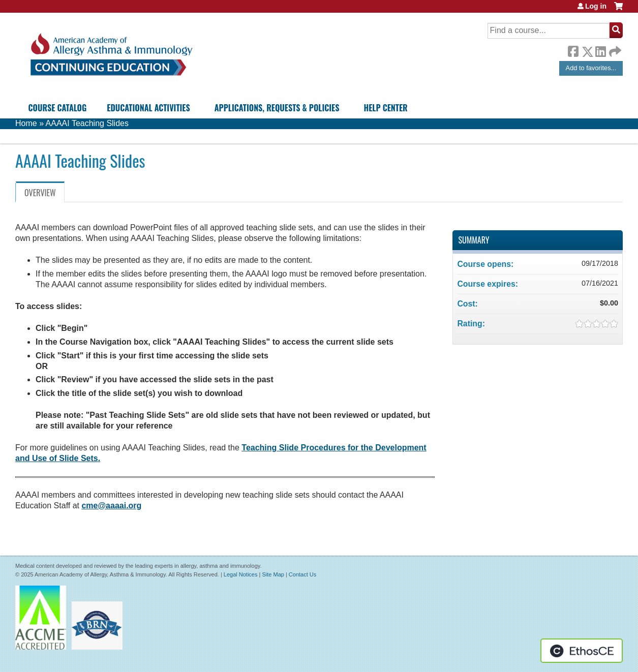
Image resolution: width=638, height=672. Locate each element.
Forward (614, 49)
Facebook (573, 50)
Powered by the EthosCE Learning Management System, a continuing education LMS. (582, 651)
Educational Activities (148, 108)
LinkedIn (600, 50)
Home (26, 123)
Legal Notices (241, 574)
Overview (40, 193)
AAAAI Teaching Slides (87, 123)
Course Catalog (58, 108)
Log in (596, 6)
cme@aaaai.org (111, 506)
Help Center (385, 108)
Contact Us (302, 574)
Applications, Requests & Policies (277, 108)
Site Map (273, 574)
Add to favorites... (591, 68)
